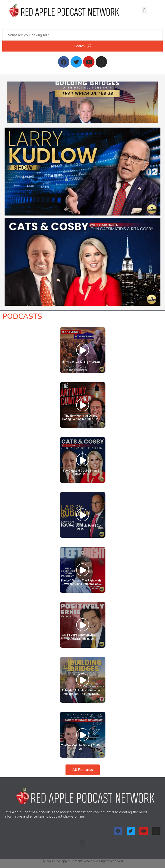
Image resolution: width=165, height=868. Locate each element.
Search (82, 46)
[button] (144, 10)
